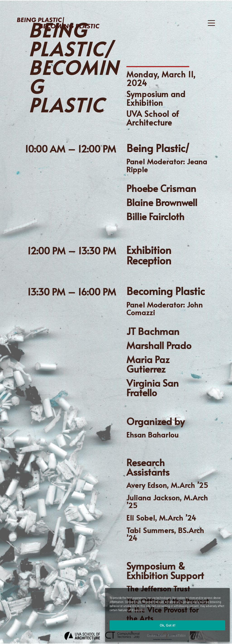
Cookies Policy (156, 635)
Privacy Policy (177, 635)
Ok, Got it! (168, 625)
